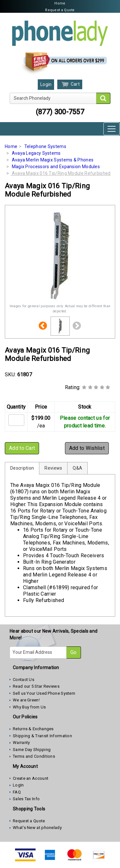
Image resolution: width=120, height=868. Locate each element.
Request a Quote (60, 10)
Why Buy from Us (29, 707)
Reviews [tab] (53, 468)
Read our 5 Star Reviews (36, 686)
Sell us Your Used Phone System (44, 693)
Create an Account (31, 778)
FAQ (17, 792)
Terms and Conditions (34, 756)
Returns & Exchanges (33, 729)
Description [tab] (22, 468)
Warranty (21, 743)
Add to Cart (22, 448)
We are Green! (26, 700)
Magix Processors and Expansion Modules (56, 167)
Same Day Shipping (32, 750)
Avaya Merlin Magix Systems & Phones (53, 160)
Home (60, 3)
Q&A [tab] (77, 468)
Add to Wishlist (87, 448)
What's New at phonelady (37, 828)
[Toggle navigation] (112, 129)
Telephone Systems (45, 146)
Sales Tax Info (26, 799)
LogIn (18, 785)
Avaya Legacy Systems (36, 153)
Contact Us (24, 680)
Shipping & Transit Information (42, 736)
